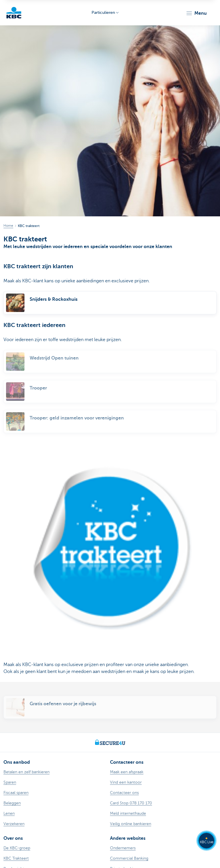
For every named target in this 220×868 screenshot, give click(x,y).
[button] (196, 13)
